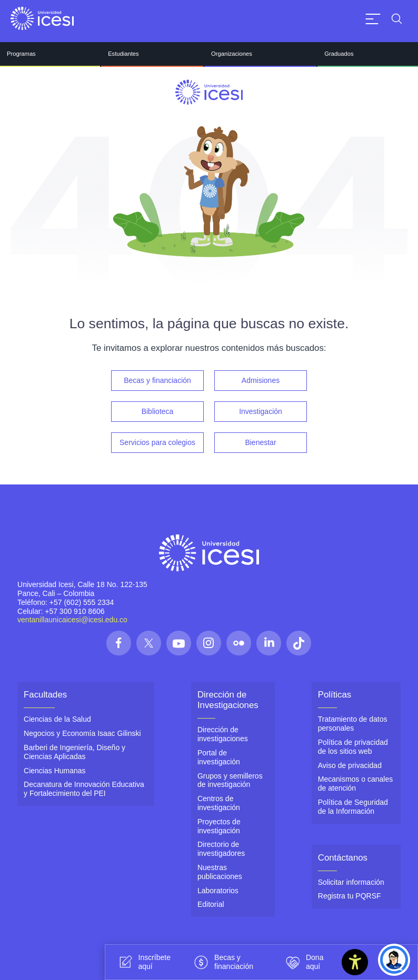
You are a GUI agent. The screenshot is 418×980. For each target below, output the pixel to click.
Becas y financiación (157, 380)
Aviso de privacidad (350, 765)
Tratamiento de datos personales (353, 724)
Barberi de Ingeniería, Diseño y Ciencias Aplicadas (74, 752)
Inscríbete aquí (143, 962)
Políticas (335, 695)
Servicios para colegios (157, 442)
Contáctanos (343, 858)
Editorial (211, 904)
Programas (21, 54)
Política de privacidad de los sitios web (353, 747)
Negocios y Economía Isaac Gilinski (82, 733)
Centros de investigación (219, 803)
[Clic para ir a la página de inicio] (42, 18)
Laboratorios (218, 891)
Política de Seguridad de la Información (353, 807)
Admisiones (261, 380)
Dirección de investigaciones (223, 734)
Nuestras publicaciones (220, 872)
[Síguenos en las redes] (119, 643)
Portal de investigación (219, 757)
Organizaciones (232, 54)
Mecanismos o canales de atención (355, 784)
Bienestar (260, 442)
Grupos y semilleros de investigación (230, 780)
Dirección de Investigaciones (228, 700)
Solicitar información (351, 882)
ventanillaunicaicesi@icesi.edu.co (72, 620)
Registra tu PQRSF (350, 896)
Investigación (261, 411)
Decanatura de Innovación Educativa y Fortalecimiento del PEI (84, 789)
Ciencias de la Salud (57, 719)
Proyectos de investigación (219, 826)
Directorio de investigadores (221, 849)
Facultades (45, 695)
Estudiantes (123, 54)
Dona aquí (303, 962)
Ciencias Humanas (55, 771)
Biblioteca (158, 411)
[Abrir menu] (373, 19)
